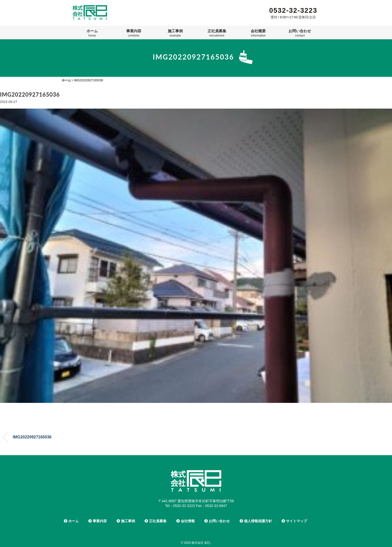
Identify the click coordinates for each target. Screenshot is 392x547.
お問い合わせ (300, 33)
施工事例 (175, 33)
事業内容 (134, 33)
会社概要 (258, 33)
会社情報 (185, 521)
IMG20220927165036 (32, 437)
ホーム (92, 33)
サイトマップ (294, 521)
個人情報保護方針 (256, 521)
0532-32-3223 (293, 11)
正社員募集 (217, 33)
